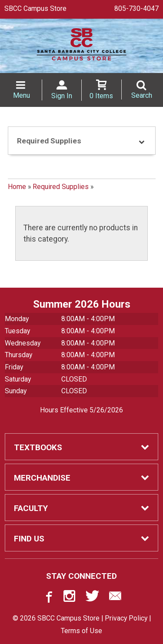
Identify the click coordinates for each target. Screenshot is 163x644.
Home (17, 187)
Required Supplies (61, 187)
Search (142, 95)
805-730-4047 (136, 8)
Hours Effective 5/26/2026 (81, 410)
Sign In (62, 96)
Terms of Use (81, 631)
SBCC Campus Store (35, 8)
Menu (22, 95)
